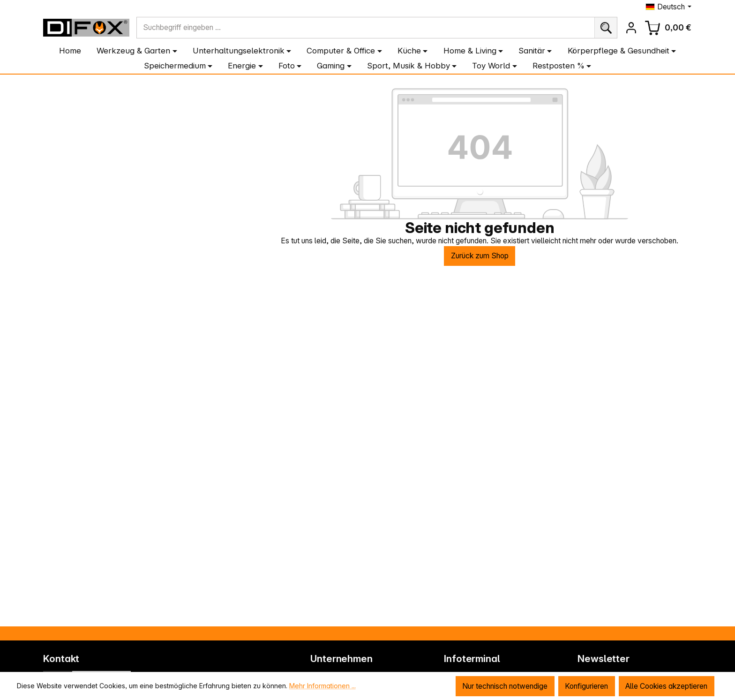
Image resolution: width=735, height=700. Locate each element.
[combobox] (366, 28)
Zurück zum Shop (480, 256)
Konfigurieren (585, 686)
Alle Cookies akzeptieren (666, 686)
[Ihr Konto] (631, 28)
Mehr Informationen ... (322, 686)
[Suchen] (605, 28)
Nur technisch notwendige (504, 686)
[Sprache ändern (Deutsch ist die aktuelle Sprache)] (668, 7)
